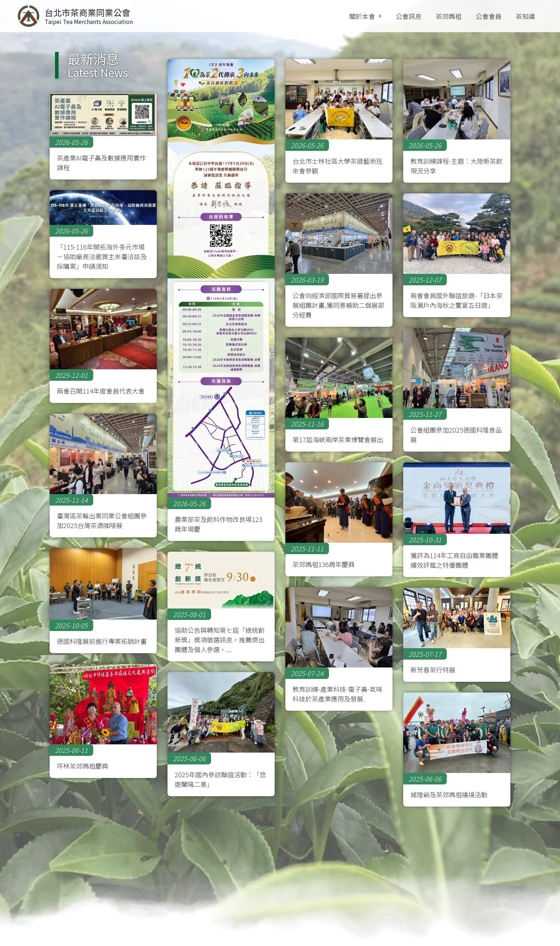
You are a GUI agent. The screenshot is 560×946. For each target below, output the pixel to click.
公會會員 (489, 16)
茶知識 (525, 16)
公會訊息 (409, 16)
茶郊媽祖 (449, 16)
